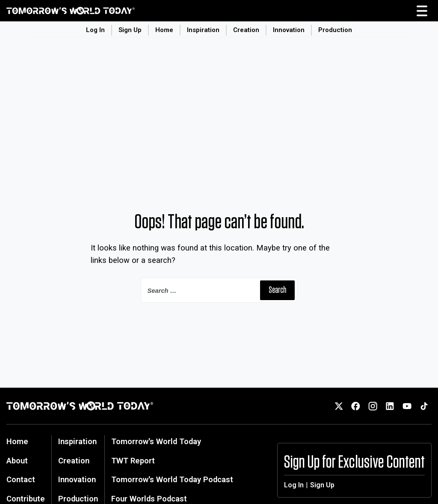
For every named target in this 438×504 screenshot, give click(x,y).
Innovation (289, 30)
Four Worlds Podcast (149, 499)
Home (164, 30)
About (17, 461)
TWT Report (133, 461)
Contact (21, 479)
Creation (246, 30)
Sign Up (130, 30)
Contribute (26, 499)
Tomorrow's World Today (156, 441)
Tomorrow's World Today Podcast (172, 479)
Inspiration (203, 30)
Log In (95, 30)
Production (335, 30)
